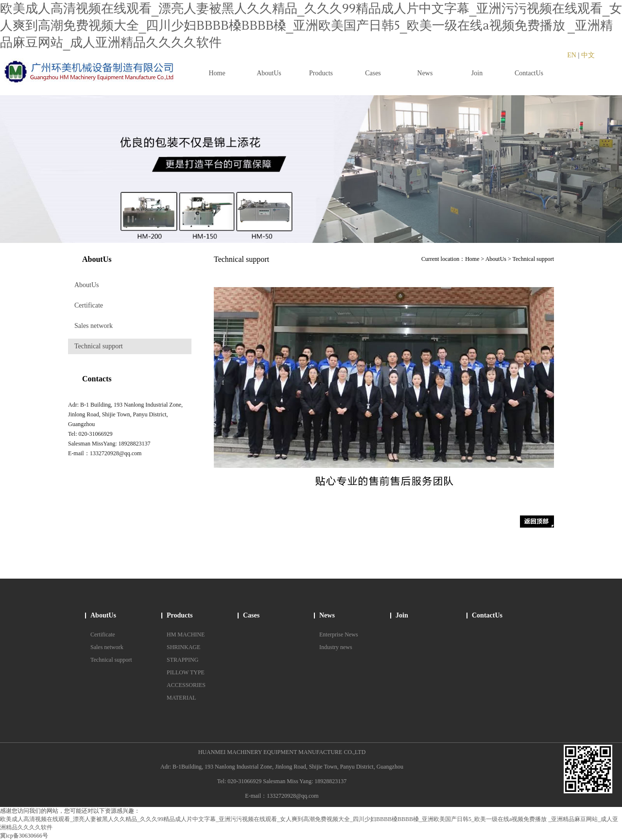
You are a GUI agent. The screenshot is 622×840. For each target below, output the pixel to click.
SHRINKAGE (183, 647)
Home (472, 259)
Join (402, 615)
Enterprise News (339, 634)
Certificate (89, 305)
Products (180, 615)
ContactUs (487, 615)
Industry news (336, 647)
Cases (251, 615)
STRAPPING (182, 660)
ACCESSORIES (186, 685)
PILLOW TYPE (186, 672)
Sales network (94, 326)
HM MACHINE (186, 634)
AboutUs (87, 285)
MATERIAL (181, 698)
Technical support (99, 346)
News (327, 615)
